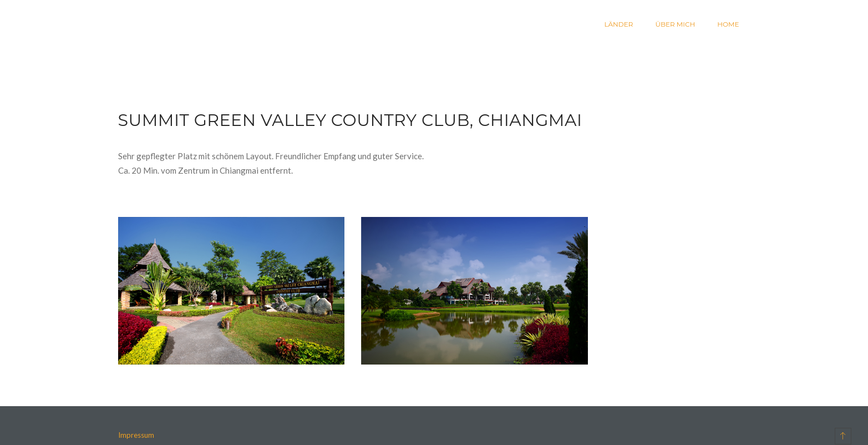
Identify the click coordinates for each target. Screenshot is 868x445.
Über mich (675, 24)
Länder (618, 24)
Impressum (136, 435)
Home (728, 24)
